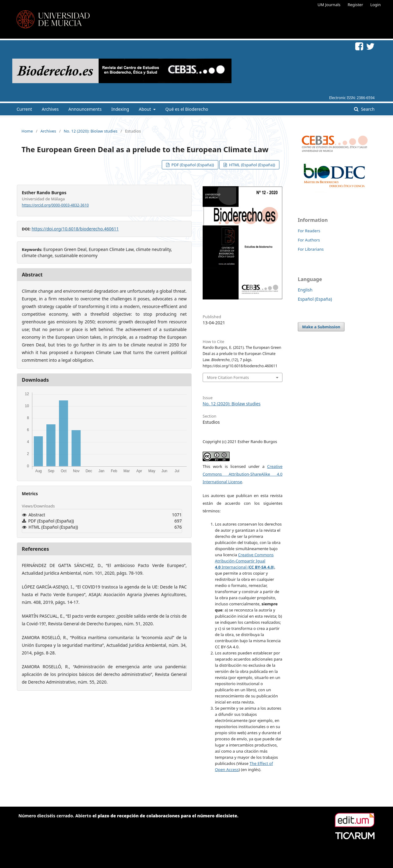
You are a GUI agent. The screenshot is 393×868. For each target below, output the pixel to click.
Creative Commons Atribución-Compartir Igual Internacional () (245, 561)
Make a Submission (321, 327)
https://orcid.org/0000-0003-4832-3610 (55, 205)
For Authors (309, 240)
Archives (50, 109)
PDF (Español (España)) (192, 165)
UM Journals (329, 5)
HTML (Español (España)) (252, 165)
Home (27, 131)
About (145, 109)
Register (355, 5)
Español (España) (315, 299)
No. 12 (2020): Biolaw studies (90, 131)
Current (24, 109)
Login (375, 5)
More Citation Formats (228, 377)
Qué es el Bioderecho (187, 109)
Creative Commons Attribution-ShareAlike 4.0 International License (243, 474)
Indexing (120, 109)
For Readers (309, 231)
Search (367, 109)
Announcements (85, 109)
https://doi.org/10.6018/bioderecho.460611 (75, 229)
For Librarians (311, 249)
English (305, 290)
